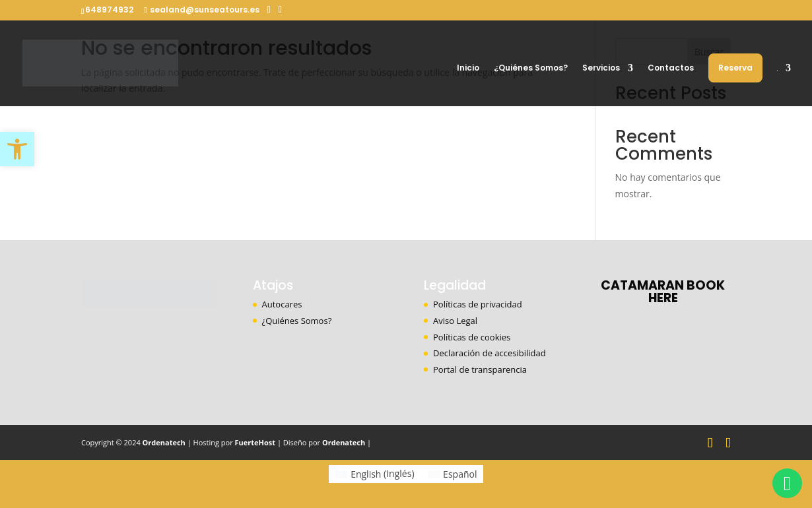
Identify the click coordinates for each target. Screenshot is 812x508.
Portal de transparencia (480, 369)
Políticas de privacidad (478, 304)
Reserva (735, 68)
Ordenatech (164, 442)
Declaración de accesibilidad (490, 353)
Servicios (601, 68)
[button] (17, 149)
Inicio (468, 68)
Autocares (282, 304)
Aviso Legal (455, 321)
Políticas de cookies (472, 337)
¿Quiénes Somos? (531, 68)
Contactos (671, 68)
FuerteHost (255, 442)
